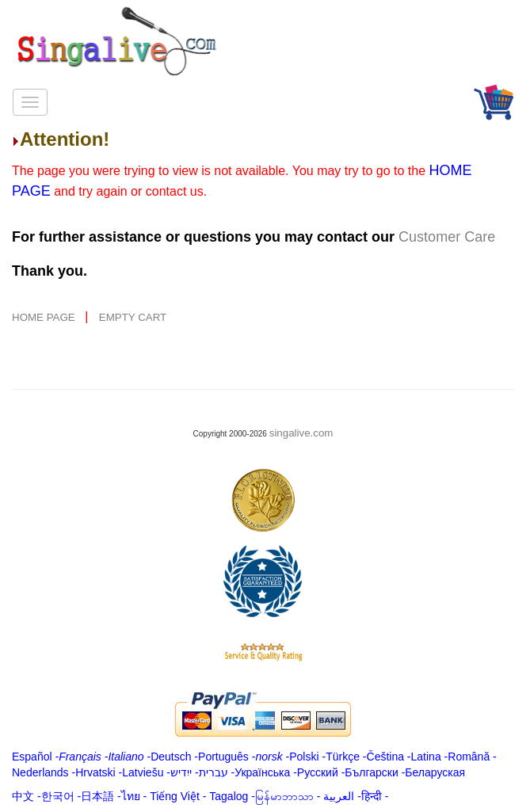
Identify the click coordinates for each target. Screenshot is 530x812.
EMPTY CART (133, 317)
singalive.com (301, 433)
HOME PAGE (45, 317)
